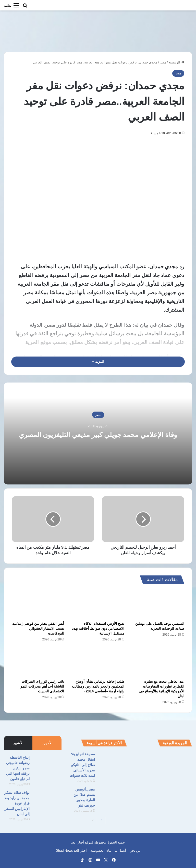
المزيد (98, 362)
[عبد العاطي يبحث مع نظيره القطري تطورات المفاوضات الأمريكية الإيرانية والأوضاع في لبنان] (158, 662)
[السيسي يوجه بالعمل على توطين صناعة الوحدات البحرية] (158, 604)
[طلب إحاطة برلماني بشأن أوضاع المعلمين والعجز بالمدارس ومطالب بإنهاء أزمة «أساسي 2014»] (98, 662)
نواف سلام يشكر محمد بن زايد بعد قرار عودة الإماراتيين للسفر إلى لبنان (17, 803)
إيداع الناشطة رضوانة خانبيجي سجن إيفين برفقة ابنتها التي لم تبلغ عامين (18, 768)
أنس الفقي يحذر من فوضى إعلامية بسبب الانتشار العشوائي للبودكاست (38, 628)
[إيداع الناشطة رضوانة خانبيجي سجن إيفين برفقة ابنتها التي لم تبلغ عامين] (47, 764)
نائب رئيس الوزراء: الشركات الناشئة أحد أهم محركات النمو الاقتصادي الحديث (42, 686)
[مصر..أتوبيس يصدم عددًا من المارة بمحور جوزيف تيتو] (113, 796)
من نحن (135, 851)
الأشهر (18, 743)
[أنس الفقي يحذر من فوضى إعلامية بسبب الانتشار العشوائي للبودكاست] (38, 604)
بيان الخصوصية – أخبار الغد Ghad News (83, 851)
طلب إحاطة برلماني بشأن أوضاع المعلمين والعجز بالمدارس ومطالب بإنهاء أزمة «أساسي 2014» (98, 686)
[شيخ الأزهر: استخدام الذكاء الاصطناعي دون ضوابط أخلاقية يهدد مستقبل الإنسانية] (98, 604)
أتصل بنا (120, 851)
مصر (163, 62)
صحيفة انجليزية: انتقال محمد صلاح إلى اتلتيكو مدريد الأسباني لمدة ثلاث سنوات (82, 765)
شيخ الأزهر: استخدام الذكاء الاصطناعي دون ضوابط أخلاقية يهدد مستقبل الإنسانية (98, 628)
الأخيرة (47, 743)
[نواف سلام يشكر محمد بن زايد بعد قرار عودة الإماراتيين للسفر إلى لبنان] (47, 800)
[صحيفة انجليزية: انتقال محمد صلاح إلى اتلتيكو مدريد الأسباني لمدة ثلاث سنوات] (113, 761)
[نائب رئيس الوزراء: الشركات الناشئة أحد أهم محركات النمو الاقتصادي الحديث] (38, 662)
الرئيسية (176, 62)
